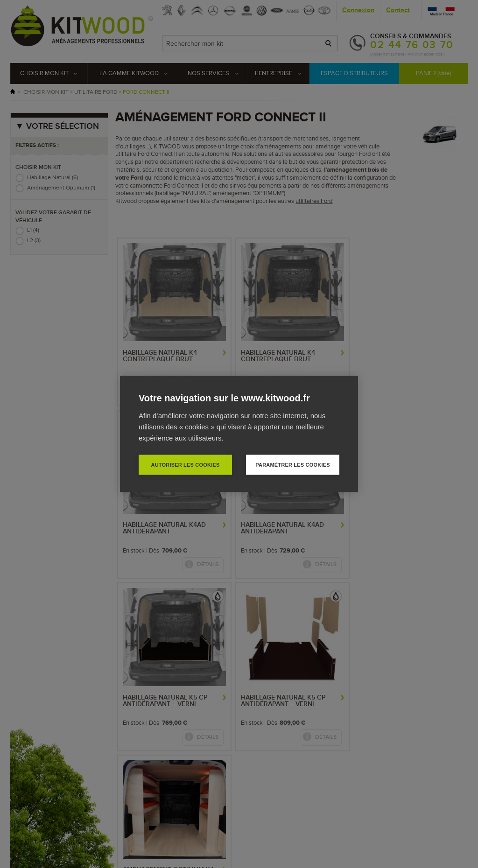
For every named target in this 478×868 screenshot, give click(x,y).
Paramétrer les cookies (292, 465)
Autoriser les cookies (185, 465)
